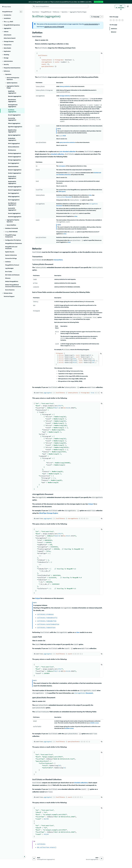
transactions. (58, 260)
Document (64, 197)
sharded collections (81, 783)
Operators (65, 12)
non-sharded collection (68, 151)
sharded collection (58, 154)
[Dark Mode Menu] (128, 6)
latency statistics (65, 86)
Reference (56, 12)
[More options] (102, 17)
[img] (111, 20)
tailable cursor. (95, 723)
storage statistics (65, 96)
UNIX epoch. (62, 191)
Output (91, 504)
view (90, 195)
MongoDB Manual (46, 12)
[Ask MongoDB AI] (120, 6)
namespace (62, 166)
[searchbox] (60, 6)
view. (76, 216)
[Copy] (102, 53)
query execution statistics (67, 142)
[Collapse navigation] (25, 856)
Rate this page (114, 17)
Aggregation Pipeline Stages (78, 12)
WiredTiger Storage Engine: (49, 513)
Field (62, 136)
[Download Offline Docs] (21, 12)
